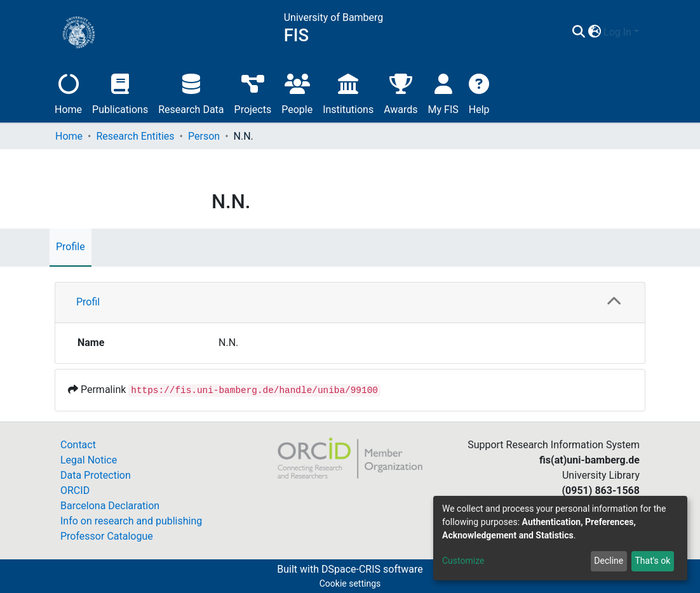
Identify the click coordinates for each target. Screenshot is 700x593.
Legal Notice (89, 460)
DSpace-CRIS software (372, 569)
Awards (400, 92)
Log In (617, 32)
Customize (463, 561)
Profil (88, 302)
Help (479, 92)
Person (204, 136)
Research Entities (135, 136)
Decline (609, 561)
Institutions (348, 92)
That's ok (652, 561)
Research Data (191, 92)
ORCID (75, 490)
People (297, 92)
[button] (594, 32)
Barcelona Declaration (110, 506)
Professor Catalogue (107, 536)
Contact (78, 445)
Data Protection (96, 475)
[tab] (350, 303)
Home (68, 92)
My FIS (443, 92)
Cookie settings (350, 583)
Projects (253, 92)
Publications (120, 92)
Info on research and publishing (131, 521)
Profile (71, 247)
